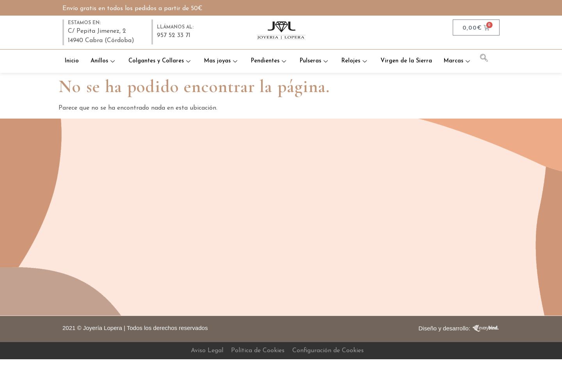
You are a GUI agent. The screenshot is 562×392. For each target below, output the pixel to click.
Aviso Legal (207, 351)
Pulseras (336, 53)
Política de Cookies (258, 351)
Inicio (90, 53)
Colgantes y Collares (179, 53)
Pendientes (290, 53)
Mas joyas (241, 53)
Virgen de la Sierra (429, 53)
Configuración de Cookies (328, 351)
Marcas (269, 69)
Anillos (122, 53)
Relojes (377, 53)
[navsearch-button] (488, 59)
